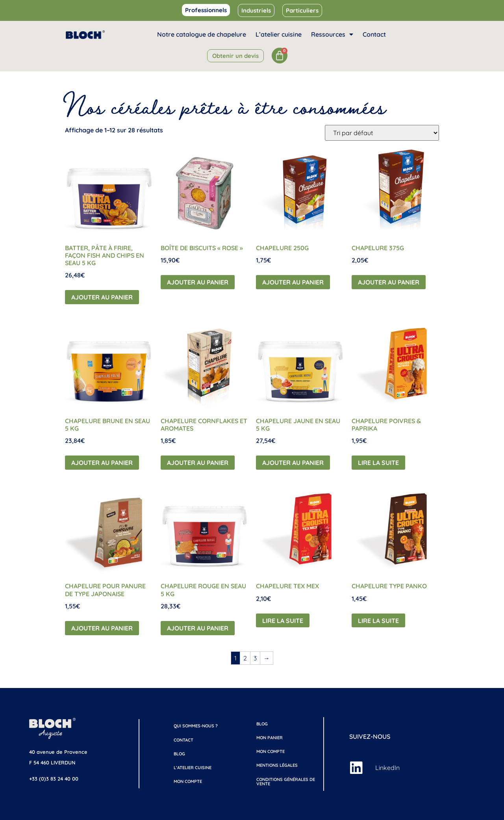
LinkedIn (387, 768)
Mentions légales (277, 765)
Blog (179, 754)
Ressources (332, 34)
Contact (374, 34)
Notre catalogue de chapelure (202, 34)
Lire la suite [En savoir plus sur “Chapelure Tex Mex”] (283, 621)
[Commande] (382, 133)
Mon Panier (270, 738)
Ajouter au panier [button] (102, 297)
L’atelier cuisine (279, 34)
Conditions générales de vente (286, 782)
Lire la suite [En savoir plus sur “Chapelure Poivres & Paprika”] (378, 463)
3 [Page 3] (255, 658)
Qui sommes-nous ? (196, 726)
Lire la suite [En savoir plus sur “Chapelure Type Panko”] (378, 621)
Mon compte (188, 781)
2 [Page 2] (245, 658)
